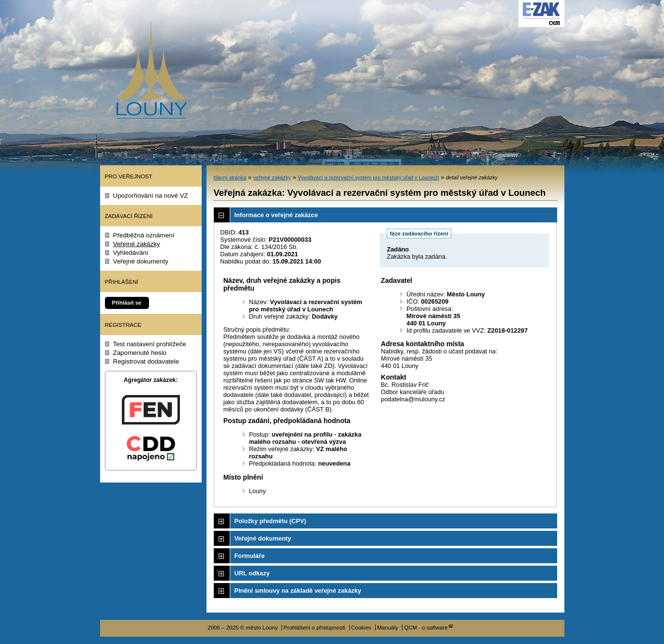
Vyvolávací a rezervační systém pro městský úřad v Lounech (369, 177)
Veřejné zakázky (137, 244)
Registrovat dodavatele (146, 361)
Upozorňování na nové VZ (151, 196)
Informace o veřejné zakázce (276, 215)
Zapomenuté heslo (140, 353)
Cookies (361, 628)
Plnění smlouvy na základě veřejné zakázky (298, 591)
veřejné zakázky (272, 177)
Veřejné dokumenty (141, 261)
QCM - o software (426, 628)
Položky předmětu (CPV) (271, 521)
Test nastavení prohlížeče (150, 344)
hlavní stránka (230, 177)
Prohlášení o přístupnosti (314, 628)
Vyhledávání (131, 253)
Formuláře (250, 556)
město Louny (151, 70)
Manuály (388, 628)
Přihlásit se (127, 303)
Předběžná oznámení (144, 235)
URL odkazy (252, 573)
